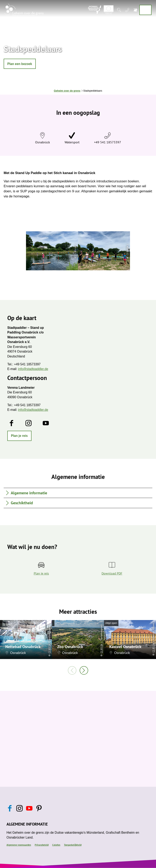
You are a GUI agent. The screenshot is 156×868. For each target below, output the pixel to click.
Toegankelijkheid (73, 845)
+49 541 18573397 (108, 142)
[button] (20, 64)
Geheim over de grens (67, 91)
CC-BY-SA (49, 649)
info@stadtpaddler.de (33, 369)
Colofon (56, 845)
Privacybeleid (42, 845)
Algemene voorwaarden (19, 845)
